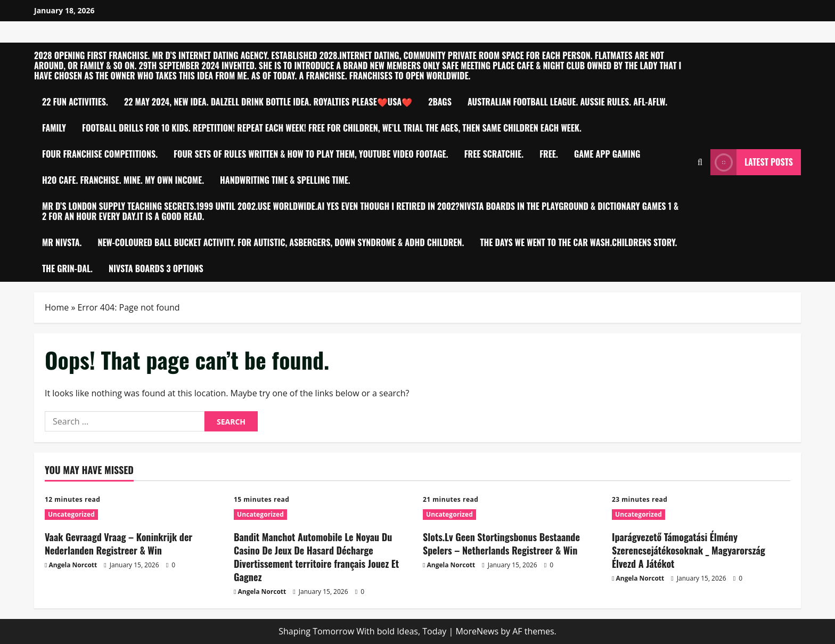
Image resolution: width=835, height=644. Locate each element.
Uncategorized (71, 514)
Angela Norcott (73, 565)
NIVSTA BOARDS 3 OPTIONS (156, 268)
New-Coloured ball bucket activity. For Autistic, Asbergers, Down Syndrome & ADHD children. (281, 242)
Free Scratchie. (494, 154)
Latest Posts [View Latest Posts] (752, 162)
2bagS (440, 102)
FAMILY (54, 128)
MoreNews (477, 631)
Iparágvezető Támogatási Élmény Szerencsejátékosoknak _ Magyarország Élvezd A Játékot (689, 550)
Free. (549, 154)
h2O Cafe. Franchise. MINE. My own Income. (123, 180)
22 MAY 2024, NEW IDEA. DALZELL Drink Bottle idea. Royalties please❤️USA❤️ (268, 102)
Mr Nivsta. (62, 242)
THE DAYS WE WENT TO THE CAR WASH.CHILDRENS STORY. (578, 242)
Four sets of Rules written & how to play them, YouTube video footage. (311, 154)
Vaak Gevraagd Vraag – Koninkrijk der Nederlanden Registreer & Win (118, 544)
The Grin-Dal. (67, 268)
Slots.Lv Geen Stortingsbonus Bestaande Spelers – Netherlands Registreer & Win (501, 544)
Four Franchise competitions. (100, 154)
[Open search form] (700, 162)
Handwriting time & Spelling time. (285, 180)
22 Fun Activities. (75, 102)
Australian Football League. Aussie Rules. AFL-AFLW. (567, 102)
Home (57, 307)
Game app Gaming (607, 154)
